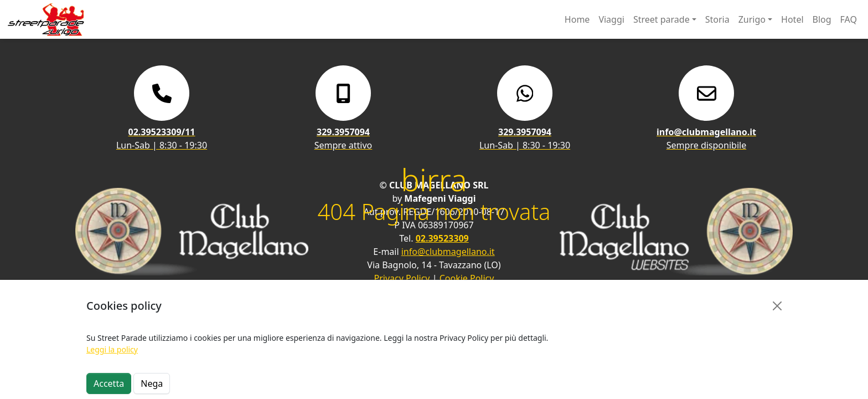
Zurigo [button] (752, 19)
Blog (822, 19)
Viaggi (611, 19)
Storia (717, 19)
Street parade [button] (662, 19)
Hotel (792, 19)
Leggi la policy (112, 349)
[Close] (777, 306)
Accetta (109, 383)
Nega (152, 383)
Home (577, 19)
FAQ (849, 19)
